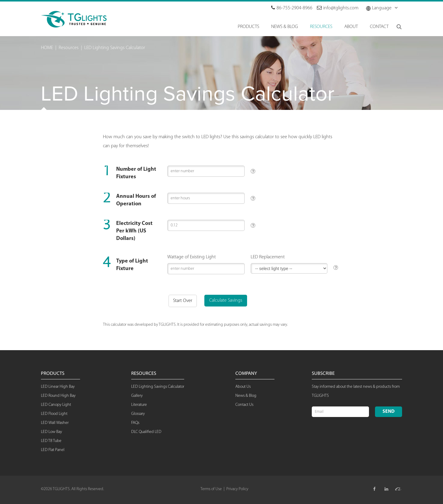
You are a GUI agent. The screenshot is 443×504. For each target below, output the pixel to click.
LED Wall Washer (55, 423)
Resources (69, 48)
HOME (47, 48)
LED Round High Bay (58, 396)
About (351, 27)
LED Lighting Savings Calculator (115, 48)
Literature (139, 405)
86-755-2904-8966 (292, 8)
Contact (379, 27)
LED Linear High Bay (58, 387)
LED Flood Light (54, 414)
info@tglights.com (338, 8)
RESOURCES (321, 27)
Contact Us (244, 405)
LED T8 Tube (51, 441)
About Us (243, 387)
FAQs (135, 423)
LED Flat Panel (53, 450)
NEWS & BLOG (285, 27)
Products (248, 27)
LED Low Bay (51, 432)
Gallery (137, 396)
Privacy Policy (237, 489)
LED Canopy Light (56, 405)
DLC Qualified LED (146, 432)
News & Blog (246, 396)
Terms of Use (211, 489)
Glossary (138, 414)
